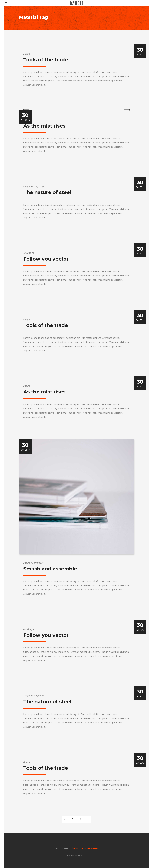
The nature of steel (47, 192)
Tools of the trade (46, 60)
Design (27, 54)
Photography (37, 186)
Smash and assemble (50, 569)
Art (25, 253)
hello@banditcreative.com (85, 848)
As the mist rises (44, 126)
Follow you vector (46, 259)
